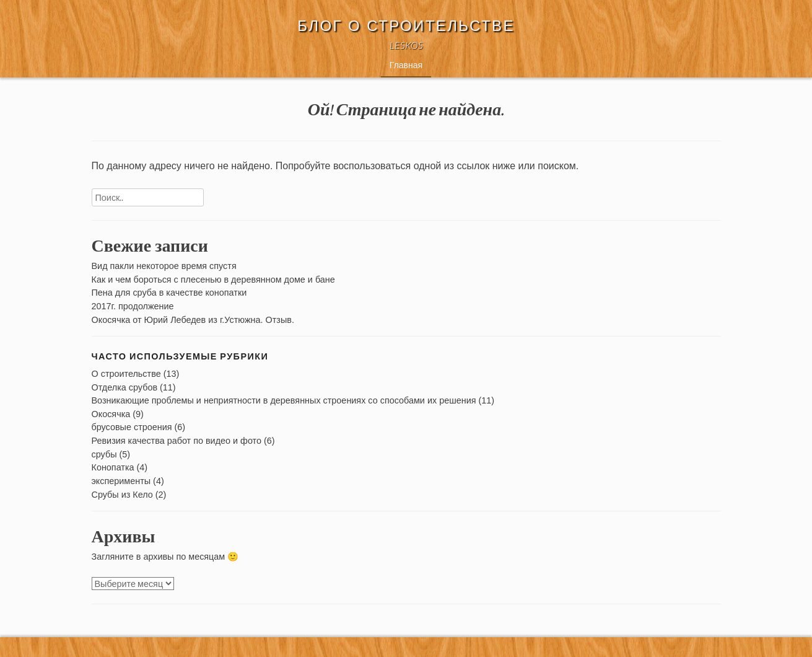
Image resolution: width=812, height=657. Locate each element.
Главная (406, 65)
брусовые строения (132, 427)
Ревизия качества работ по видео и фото (177, 441)
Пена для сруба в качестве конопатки (169, 293)
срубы (104, 454)
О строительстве (126, 374)
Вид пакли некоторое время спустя (164, 266)
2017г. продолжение (133, 306)
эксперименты (121, 481)
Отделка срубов (125, 387)
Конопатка (113, 467)
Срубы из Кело (122, 495)
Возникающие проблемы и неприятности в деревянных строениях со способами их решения (284, 400)
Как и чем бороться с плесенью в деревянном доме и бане (213, 280)
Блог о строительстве (406, 26)
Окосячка (111, 414)
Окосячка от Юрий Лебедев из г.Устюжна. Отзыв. (193, 320)
